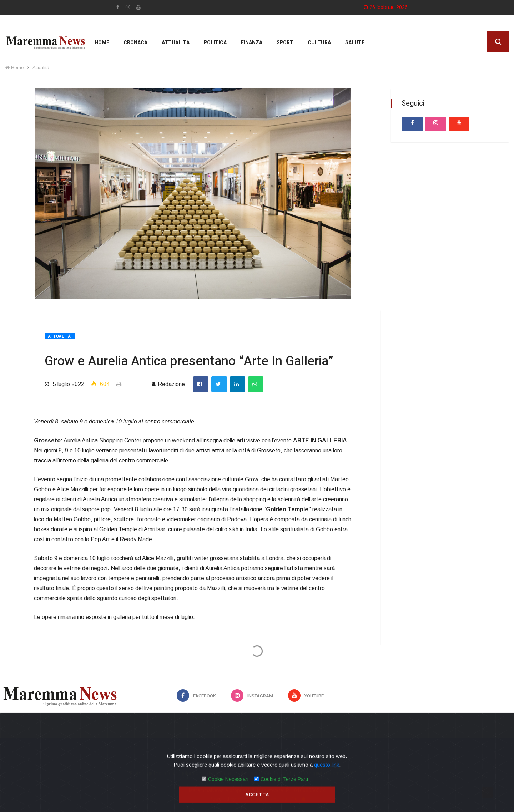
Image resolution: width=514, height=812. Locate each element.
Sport (285, 43)
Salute (355, 43)
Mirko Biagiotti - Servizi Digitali (271, 799)
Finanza (252, 43)
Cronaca (135, 43)
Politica (215, 43)
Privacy (240, 751)
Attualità (176, 43)
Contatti (274, 751)
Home (102, 43)
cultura (319, 43)
